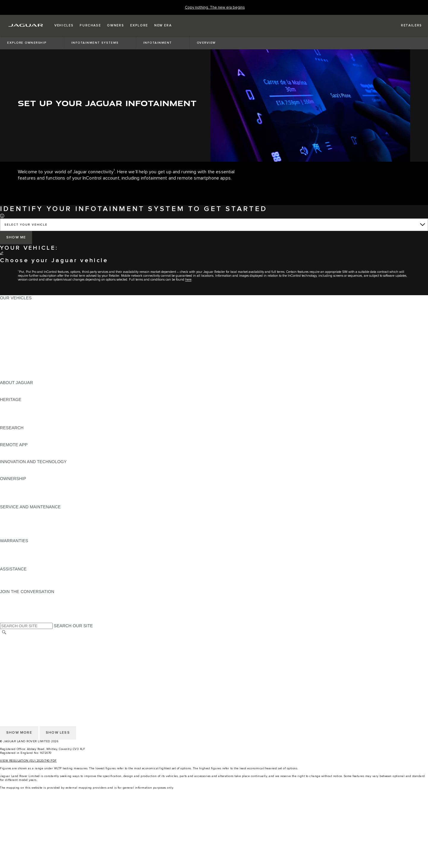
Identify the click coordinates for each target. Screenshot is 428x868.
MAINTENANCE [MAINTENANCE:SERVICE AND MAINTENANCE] (15, 512)
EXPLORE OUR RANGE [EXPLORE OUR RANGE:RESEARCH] (23, 433)
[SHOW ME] (16, 238)
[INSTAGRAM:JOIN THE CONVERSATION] (15, 597)
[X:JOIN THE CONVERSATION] (4, 620)
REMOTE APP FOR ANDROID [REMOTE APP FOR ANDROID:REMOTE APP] (29, 456)
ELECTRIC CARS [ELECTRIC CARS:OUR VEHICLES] (17, 354)
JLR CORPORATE (18, 667)
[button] (64, 26)
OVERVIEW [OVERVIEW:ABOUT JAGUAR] (11, 388)
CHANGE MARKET (19, 639)
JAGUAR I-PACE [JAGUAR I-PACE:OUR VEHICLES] (16, 315)
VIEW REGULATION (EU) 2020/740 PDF (28, 761)
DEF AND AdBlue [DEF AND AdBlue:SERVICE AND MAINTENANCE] (17, 529)
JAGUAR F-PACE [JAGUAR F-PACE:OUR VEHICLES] (17, 304)
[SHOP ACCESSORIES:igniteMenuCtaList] (214, 853)
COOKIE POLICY (17, 661)
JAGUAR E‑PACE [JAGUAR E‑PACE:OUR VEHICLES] (17, 309)
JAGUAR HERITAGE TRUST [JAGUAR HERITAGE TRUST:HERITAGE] (28, 422)
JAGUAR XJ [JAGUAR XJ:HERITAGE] (12, 416)
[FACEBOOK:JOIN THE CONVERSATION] (14, 614)
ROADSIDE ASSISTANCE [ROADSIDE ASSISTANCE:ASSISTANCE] (25, 575)
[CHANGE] (11, 254)
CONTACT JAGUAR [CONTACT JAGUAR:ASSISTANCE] (19, 580)
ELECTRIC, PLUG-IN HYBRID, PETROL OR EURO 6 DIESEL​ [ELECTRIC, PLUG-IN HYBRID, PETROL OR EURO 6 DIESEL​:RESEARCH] (59, 439)
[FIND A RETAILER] (406, 26)
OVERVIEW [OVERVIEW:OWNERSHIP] (11, 484)
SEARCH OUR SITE (73, 626)
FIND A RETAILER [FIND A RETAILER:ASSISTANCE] (18, 586)
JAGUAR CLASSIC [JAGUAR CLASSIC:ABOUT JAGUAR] (18, 394)
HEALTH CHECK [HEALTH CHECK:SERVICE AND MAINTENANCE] (16, 524)
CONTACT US (14, 672)
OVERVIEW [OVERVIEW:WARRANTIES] (11, 546)
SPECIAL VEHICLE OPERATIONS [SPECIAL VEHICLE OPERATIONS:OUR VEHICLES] (33, 360)
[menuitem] (214, 813)
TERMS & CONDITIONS (23, 650)
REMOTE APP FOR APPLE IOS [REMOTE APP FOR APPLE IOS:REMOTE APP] (30, 450)
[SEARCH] (4, 632)
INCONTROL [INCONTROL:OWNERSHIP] (12, 490)
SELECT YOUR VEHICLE (26, 225)
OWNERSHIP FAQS (19, 371)
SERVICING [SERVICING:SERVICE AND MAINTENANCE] (12, 518)
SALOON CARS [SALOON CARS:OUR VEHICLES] (15, 337)
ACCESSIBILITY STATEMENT (29, 678)
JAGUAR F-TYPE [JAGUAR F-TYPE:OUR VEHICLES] (17, 320)
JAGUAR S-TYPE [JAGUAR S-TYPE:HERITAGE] (17, 411)
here (188, 280)
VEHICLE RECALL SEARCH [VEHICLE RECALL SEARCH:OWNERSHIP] (27, 496)
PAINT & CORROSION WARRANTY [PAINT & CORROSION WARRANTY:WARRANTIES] (34, 563)
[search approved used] (214, 841)
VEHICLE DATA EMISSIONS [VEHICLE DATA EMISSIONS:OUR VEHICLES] (27, 366)
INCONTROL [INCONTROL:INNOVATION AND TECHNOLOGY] (12, 467)
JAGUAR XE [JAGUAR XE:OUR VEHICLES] (12, 326)
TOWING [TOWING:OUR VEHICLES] (9, 349)
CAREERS (10, 644)
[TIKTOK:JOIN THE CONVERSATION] (10, 603)
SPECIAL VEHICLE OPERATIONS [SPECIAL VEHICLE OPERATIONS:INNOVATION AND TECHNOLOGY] (33, 473)
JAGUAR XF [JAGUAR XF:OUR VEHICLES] (12, 332)
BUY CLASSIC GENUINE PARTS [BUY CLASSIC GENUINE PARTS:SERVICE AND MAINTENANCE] (32, 535)
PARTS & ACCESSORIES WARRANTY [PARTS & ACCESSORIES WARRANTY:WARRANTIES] (37, 558)
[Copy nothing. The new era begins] (215, 8)
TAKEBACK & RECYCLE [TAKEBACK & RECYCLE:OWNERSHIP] (24, 501)
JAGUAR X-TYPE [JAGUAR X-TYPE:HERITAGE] (17, 405)
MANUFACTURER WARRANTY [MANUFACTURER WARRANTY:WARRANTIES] (30, 552)
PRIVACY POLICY (18, 655)
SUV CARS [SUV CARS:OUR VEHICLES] (11, 343)
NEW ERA (10, 377)
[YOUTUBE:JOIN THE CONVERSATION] (12, 608)
